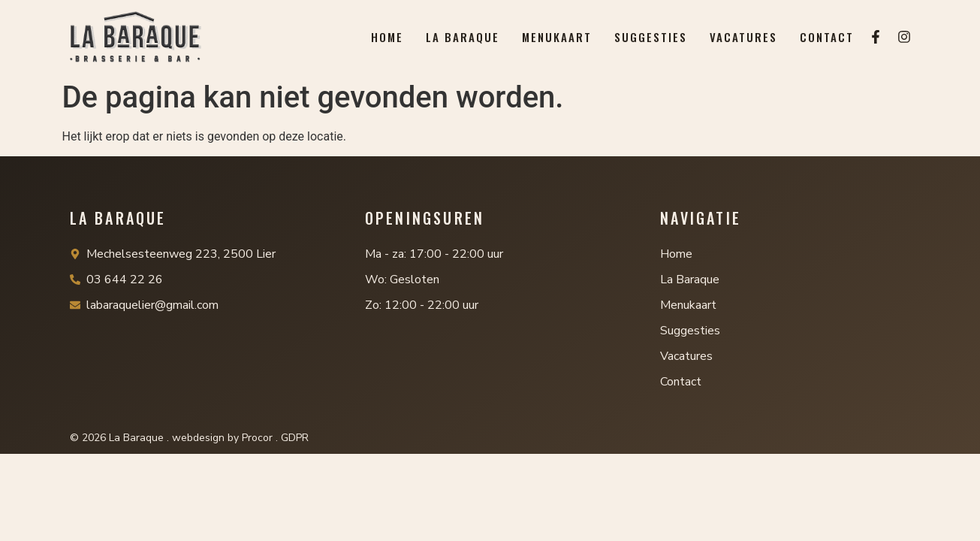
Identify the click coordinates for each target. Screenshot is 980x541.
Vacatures (743, 37)
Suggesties (651, 37)
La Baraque (463, 37)
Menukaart (557, 37)
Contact (827, 37)
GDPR (295, 438)
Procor (257, 438)
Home (387, 37)
